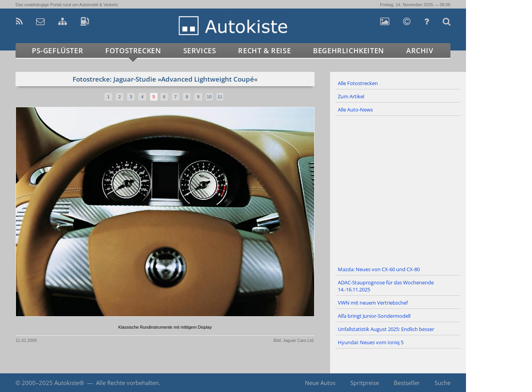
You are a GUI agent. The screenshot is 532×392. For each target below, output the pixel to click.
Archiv (420, 51)
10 (209, 97)
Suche (442, 383)
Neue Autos (320, 383)
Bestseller (407, 383)
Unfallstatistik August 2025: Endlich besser (386, 329)
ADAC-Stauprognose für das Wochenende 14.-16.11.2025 (386, 286)
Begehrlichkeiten (349, 51)
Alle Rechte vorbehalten (127, 383)
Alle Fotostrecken (358, 83)
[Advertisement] (398, 190)
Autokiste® (69, 383)
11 (220, 97)
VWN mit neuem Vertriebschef (373, 303)
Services (200, 51)
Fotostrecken (133, 51)
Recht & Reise (264, 51)
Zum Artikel (351, 96)
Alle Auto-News (355, 110)
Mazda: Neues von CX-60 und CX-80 (379, 269)
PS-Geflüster (57, 51)
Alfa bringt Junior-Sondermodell (374, 316)
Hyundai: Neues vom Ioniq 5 (371, 342)
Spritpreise (365, 383)
